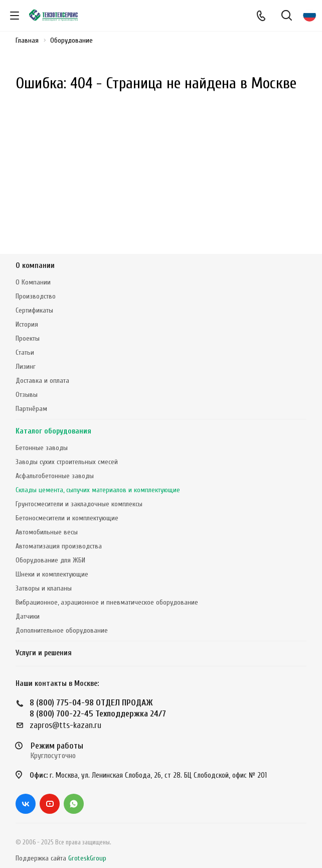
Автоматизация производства (59, 546)
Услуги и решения (44, 653)
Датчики (28, 616)
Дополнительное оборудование (62, 630)
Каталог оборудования (53, 431)
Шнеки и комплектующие (52, 574)
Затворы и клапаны (44, 588)
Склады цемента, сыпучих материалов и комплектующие (98, 490)
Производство (36, 296)
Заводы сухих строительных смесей (67, 462)
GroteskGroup (87, 858)
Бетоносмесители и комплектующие (67, 518)
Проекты (28, 338)
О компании (35, 266)
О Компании (33, 282)
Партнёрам (31, 409)
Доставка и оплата (42, 381)
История (27, 324)
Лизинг (26, 367)
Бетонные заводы (42, 448)
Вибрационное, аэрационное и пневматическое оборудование (107, 602)
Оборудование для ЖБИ (50, 560)
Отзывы (27, 395)
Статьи (25, 352)
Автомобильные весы (47, 532)
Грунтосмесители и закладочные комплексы (79, 504)
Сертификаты (34, 310)
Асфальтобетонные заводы (55, 476)
